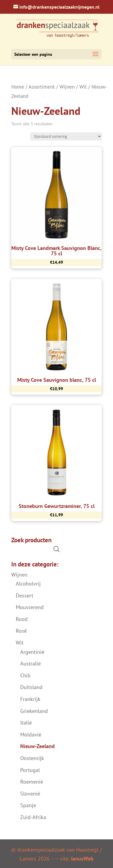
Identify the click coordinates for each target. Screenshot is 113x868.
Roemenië (32, 782)
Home (18, 87)
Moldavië (31, 735)
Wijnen (67, 87)
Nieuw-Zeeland (37, 746)
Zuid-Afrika (33, 817)
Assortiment (42, 87)
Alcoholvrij (28, 584)
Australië (30, 664)
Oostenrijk (32, 758)
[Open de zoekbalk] (56, 549)
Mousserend (30, 607)
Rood (22, 619)
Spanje (28, 805)
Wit (83, 87)
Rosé (21, 631)
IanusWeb (82, 859)
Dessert (25, 596)
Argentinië (32, 652)
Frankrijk (30, 699)
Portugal (30, 770)
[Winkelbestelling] (66, 136)
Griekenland (34, 711)
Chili (25, 675)
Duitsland (31, 687)
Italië (26, 723)
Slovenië (30, 794)
